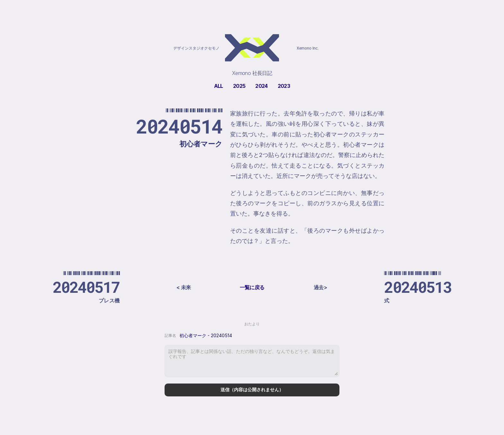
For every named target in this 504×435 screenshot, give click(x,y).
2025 (239, 86)
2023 (284, 86)
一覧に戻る (252, 287)
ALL (219, 86)
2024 (261, 86)
